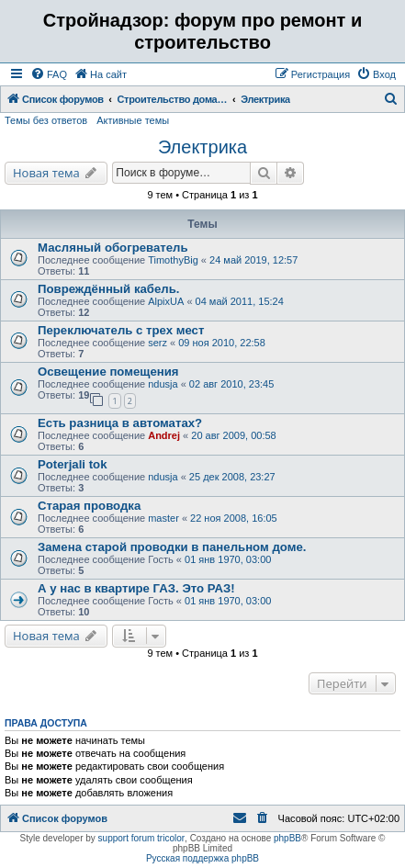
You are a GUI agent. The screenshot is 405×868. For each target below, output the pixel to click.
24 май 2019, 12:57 (253, 260)
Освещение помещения (108, 372)
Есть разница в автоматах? (120, 423)
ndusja (163, 384)
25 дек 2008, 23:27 (232, 477)
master (163, 518)
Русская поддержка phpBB (202, 858)
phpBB (287, 838)
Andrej (164, 435)
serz (157, 343)
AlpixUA (166, 301)
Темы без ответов (46, 120)
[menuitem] (49, 74)
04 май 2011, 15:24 (240, 301)
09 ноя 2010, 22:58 (222, 343)
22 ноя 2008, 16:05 (234, 518)
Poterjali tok (72, 464)
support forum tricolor (141, 838)
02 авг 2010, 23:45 (231, 384)
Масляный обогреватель (113, 248)
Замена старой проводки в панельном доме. (172, 547)
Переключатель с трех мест (121, 330)
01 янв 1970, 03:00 (228, 559)
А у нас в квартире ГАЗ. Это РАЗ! (136, 588)
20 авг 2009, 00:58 (233, 435)
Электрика (202, 147)
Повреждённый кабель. (108, 289)
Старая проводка (89, 506)
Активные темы (133, 120)
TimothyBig (173, 260)
